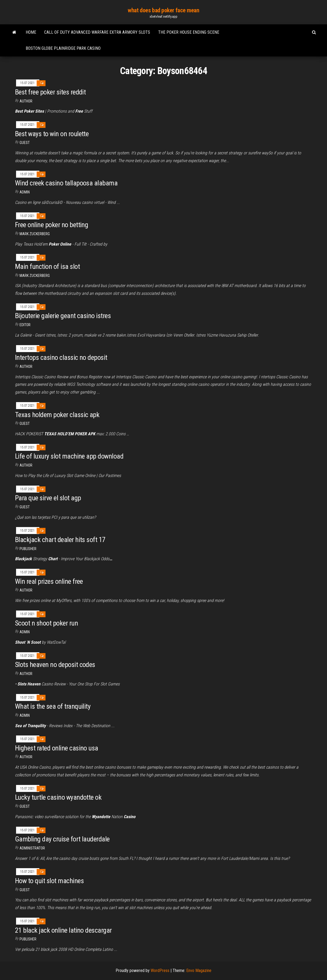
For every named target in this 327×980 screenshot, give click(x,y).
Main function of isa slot (47, 266)
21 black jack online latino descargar (63, 930)
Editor (25, 325)
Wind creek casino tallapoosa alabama (66, 183)
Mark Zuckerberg (35, 234)
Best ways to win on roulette (52, 134)
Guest (25, 143)
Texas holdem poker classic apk (57, 415)
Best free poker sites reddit (50, 92)
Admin (25, 192)
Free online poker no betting (52, 225)
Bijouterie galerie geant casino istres (63, 316)
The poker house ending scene (189, 32)
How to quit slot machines (49, 881)
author (26, 101)
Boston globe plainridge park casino (63, 48)
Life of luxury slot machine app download (69, 456)
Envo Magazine (199, 971)
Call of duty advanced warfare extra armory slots (97, 32)
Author (26, 367)
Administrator (32, 848)
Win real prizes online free (49, 581)
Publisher (28, 549)
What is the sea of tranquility (53, 706)
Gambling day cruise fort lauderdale (62, 839)
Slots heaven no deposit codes (55, 665)
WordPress (160, 971)
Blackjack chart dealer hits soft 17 (60, 540)
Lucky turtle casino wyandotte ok (58, 797)
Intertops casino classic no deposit (61, 357)
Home (31, 32)
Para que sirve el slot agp (48, 498)
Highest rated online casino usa (57, 748)
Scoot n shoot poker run (46, 623)
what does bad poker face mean (163, 10)
